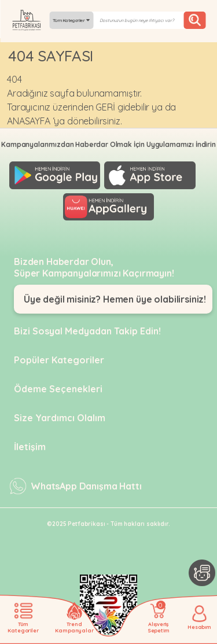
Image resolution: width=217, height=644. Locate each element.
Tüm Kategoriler (71, 20)
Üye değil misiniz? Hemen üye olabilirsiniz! (115, 299)
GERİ (105, 107)
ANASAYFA (29, 121)
